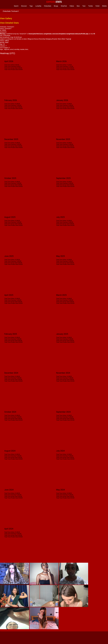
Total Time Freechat (10, 66)
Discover (24, 6)
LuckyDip (38, 6)
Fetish (97, 6)
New (78, 6)
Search (16, 6)
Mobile (104, 6)
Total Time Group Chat (11, 68)
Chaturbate (48, 6)
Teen (84, 6)
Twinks (91, 6)
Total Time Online (9, 65)
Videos (72, 6)
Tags (31, 6)
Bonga (56, 6)
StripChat (64, 6)
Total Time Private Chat (11, 70)
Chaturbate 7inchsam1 (11, 11)
